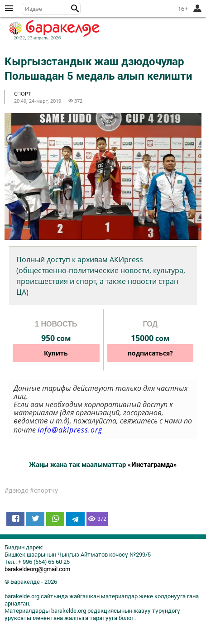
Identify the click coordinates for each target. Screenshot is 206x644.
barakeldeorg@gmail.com (37, 569)
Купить (56, 353)
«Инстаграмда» (152, 464)
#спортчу (44, 490)
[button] (75, 9)
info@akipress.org (70, 430)
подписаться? (150, 353)
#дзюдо (17, 490)
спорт (22, 94)
